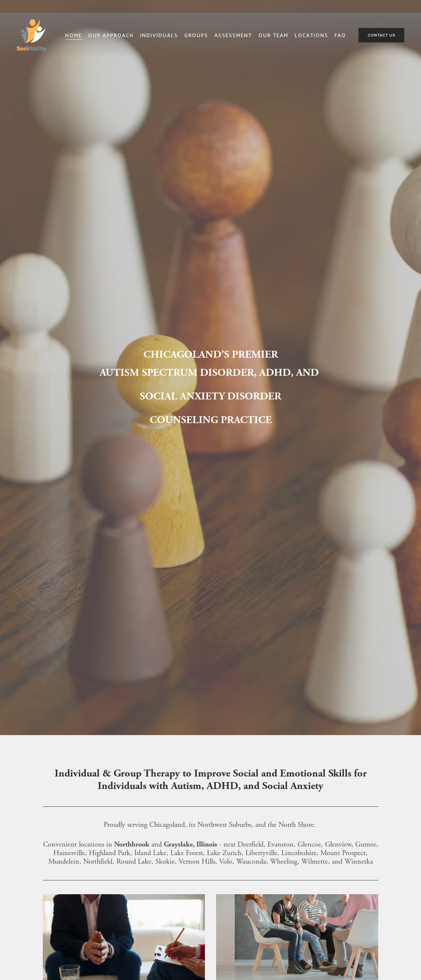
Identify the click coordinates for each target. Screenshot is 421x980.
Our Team (273, 35)
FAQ (340, 35)
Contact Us (382, 35)
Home (74, 35)
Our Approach (111, 35)
